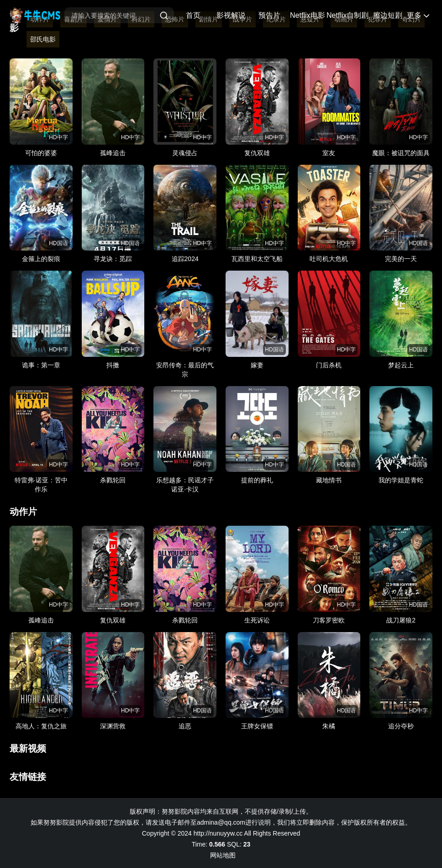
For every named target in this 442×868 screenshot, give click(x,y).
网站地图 (223, 855)
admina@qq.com (221, 822)
